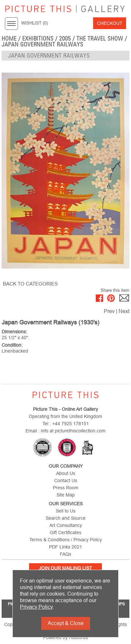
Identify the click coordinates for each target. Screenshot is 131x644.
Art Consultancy (66, 525)
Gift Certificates (65, 532)
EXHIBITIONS (38, 39)
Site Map (66, 495)
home (9, 39)
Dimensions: (14, 332)
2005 (65, 39)
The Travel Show (100, 39)
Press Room (66, 488)
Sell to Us (66, 511)
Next (124, 311)
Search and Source (66, 518)
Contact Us (66, 480)
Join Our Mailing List (65, 568)
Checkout (110, 23)
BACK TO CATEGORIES (30, 284)
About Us (66, 473)
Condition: (12, 345)
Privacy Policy (36, 607)
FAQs (65, 554)
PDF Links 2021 (65, 547)
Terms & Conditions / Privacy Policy (66, 540)
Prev (109, 311)
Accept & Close (66, 623)
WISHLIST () (34, 23)
